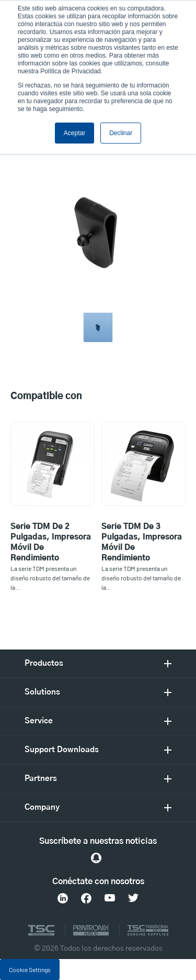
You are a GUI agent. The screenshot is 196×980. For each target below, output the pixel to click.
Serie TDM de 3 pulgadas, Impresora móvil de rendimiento (142, 542)
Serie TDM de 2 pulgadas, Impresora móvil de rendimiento (51, 542)
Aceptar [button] (74, 133)
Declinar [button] (121, 133)
